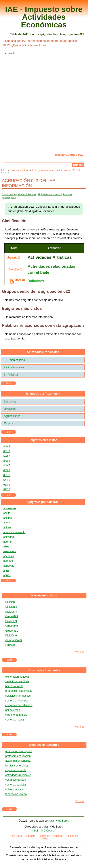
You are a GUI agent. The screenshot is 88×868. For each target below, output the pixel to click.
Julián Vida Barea (59, 821)
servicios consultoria (17, 681)
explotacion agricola (17, 677)
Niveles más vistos (44, 595)
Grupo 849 (12, 626)
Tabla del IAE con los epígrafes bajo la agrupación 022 (47, 34)
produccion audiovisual (19, 691)
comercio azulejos (16, 785)
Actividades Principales (43, 352)
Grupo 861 (12, 631)
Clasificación (9, 194)
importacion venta (16, 770)
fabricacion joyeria (16, 794)
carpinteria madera (16, 715)
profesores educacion (18, 756)
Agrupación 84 (14, 640)
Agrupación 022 (17, 281)
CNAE (35, 831)
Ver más (80, 652)
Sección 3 (13, 257)
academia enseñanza (18, 761)
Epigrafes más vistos (49, 194)
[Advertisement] (44, 107)
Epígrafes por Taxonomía (43, 394)
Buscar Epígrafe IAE (69, 155)
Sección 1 (11, 602)
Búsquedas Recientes (44, 745)
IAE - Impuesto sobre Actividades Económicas (44, 17)
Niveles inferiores (27, 194)
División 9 (11, 621)
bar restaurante (14, 686)
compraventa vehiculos (19, 705)
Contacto (30, 836)
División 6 (11, 636)
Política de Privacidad (51, 836)
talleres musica (14, 789)
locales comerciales (17, 766)
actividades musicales (18, 775)
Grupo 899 (12, 616)
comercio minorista (16, 701)
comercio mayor (15, 720)
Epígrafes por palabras (43, 502)
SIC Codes (48, 831)
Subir (8, 383)
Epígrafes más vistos (43, 440)
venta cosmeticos (16, 780)
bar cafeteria (13, 710)
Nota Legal (16, 836)
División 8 (11, 612)
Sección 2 (11, 607)
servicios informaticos (18, 696)
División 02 (16, 270)
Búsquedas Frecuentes (44, 670)
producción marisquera (19, 751)
